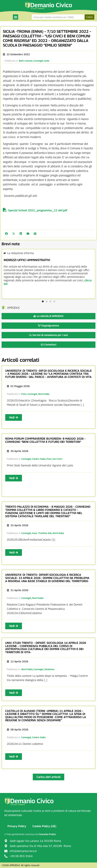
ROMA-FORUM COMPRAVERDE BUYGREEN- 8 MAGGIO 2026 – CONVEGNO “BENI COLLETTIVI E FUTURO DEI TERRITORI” (45, 440)
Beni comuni (26, 61)
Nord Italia (44, 394)
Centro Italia (39, 459)
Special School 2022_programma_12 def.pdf (38, 210)
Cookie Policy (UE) (44, 826)
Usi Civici (57, 459)
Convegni (38, 61)
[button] (16, 17)
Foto (24, 394)
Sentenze (49, 669)
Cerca (89, 17)
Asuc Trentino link (42, 533)
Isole (47, 61)
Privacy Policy (17, 826)
